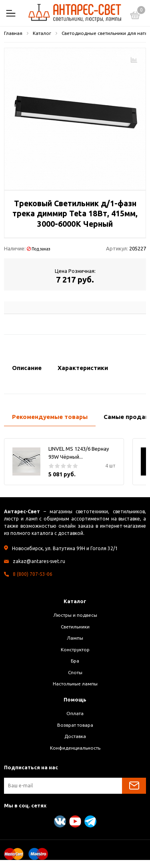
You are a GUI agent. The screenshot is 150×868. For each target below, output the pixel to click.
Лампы (75, 638)
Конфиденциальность (75, 748)
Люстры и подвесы (75, 615)
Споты (75, 672)
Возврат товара (75, 725)
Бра (75, 661)
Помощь (75, 699)
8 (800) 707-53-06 (33, 574)
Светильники (75, 627)
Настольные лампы (75, 684)
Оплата (75, 713)
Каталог (75, 601)
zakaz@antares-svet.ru (39, 561)
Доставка (75, 736)
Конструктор (75, 649)
